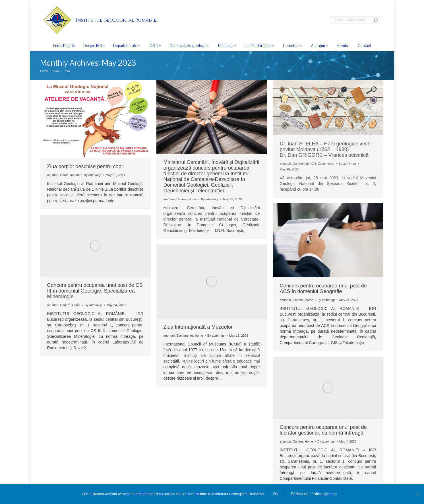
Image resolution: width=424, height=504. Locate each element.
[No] (417, 494)
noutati (75, 175)
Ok (275, 494)
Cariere (181, 199)
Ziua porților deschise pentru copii (85, 166)
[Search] (356, 20)
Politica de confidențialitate (314, 494)
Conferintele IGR (304, 164)
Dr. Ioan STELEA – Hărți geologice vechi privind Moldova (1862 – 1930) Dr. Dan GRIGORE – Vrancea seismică (326, 149)
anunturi (53, 175)
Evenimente (326, 164)
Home (64, 175)
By (93, 175)
